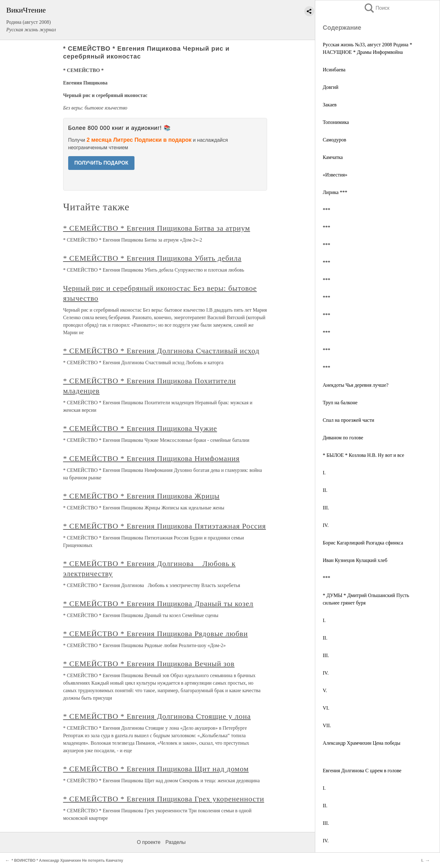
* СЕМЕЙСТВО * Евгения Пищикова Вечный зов (149, 664)
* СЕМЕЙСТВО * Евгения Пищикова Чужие (140, 428)
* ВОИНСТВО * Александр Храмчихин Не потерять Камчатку (67, 860)
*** (326, 210)
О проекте (149, 842)
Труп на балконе (340, 403)
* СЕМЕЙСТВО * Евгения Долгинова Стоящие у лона (157, 716)
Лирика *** (335, 192)
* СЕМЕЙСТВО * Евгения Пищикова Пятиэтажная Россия (165, 526)
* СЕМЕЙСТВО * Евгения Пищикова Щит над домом (156, 769)
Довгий (331, 87)
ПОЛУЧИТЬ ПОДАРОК (101, 163)
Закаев (330, 105)
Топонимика (336, 122)
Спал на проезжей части (349, 420)
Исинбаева (334, 70)
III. (326, 508)
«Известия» (335, 175)
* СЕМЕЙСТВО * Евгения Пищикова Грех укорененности (164, 799)
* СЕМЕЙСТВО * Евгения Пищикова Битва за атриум (157, 228)
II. (325, 490)
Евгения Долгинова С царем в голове (362, 771)
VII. (327, 725)
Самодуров (334, 140)
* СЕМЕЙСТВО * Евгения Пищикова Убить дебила (152, 258)
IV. (326, 525)
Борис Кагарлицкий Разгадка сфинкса (363, 543)
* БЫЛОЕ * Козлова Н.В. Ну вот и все (363, 455)
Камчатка (333, 157)
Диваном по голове (343, 438)
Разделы (175, 842)
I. (324, 473)
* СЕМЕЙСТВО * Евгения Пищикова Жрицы (141, 496)
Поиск (377, 8)
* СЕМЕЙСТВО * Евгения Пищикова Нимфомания (152, 458)
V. (325, 690)
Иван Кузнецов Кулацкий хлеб (355, 560)
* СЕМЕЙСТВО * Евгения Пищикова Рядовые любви (156, 634)
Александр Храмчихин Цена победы (362, 743)
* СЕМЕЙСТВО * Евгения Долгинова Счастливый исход (161, 351)
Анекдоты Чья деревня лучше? (356, 385)
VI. (326, 708)
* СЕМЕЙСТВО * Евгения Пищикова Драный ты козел (158, 604)
